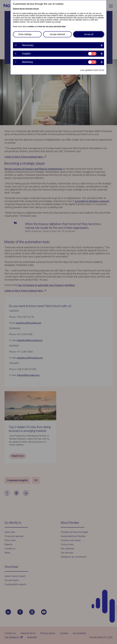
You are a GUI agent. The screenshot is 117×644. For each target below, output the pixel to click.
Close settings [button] (25, 34)
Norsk (22, 9)
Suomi (36, 9)
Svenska (29, 9)
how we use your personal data (52, 27)
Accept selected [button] (58, 34)
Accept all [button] (89, 34)
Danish (16, 9)
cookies (31, 27)
